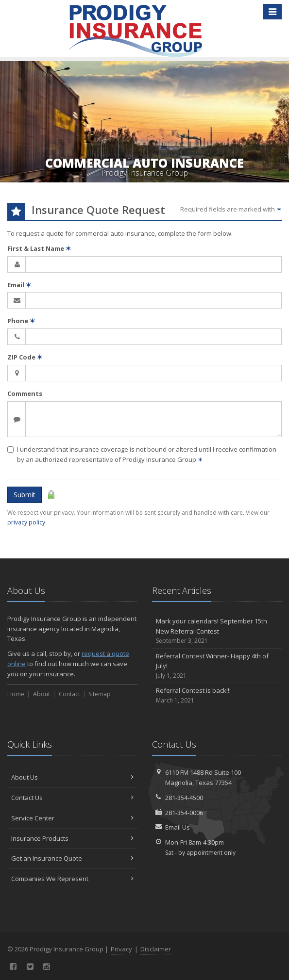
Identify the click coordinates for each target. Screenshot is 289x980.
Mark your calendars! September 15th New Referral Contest (217, 631)
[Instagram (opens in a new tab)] (47, 966)
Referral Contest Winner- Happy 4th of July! (217, 666)
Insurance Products (72, 838)
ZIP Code (25, 357)
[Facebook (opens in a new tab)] (13, 966)
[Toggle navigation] (272, 12)
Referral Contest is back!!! (217, 695)
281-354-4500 (184, 798)
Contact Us (72, 798)
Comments (25, 393)
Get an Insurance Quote (72, 858)
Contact (69, 694)
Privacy (121, 949)
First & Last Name (39, 248)
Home (16, 694)
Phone (21, 321)
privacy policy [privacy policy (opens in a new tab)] (26, 522)
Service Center (72, 818)
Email (19, 285)
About (42, 694)
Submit (25, 495)
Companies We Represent (72, 879)
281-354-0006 (184, 813)
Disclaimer (156, 949)
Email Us (178, 827)
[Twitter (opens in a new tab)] (30, 966)
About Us (72, 777)
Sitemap (100, 694)
